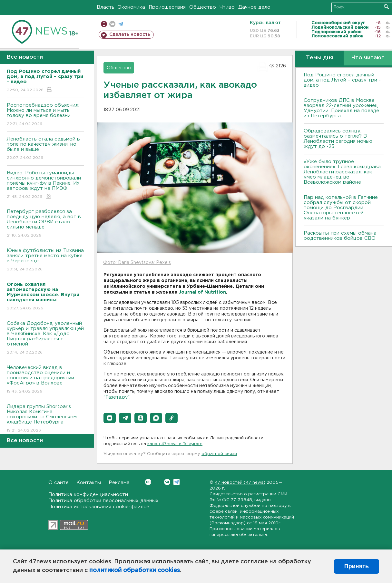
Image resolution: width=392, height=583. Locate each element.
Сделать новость (130, 34)
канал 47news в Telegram (175, 444)
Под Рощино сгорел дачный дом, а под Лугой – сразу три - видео (342, 80)
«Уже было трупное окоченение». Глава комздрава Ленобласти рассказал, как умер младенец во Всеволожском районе (342, 172)
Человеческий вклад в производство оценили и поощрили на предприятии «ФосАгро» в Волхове (45, 380)
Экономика (132, 7)
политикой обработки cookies (135, 570)
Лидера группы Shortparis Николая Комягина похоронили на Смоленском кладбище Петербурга (45, 419)
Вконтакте (148, 482)
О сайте (59, 483)
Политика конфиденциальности (88, 495)
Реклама (119, 483)
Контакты (89, 483)
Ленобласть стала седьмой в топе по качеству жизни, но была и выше (45, 149)
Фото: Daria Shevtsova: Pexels (137, 263)
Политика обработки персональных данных (103, 501)
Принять (357, 566)
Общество (203, 7)
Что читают (368, 58)
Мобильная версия (104, 24)
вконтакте (112, 24)
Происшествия (167, 7)
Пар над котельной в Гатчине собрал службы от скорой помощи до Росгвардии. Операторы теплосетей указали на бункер (341, 208)
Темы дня (320, 58)
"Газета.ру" (117, 397)
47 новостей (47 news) (240, 483)
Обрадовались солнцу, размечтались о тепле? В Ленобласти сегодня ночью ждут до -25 (338, 139)
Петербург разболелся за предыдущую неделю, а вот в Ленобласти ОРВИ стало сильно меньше (45, 224)
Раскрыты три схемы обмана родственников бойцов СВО (340, 236)
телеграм (121, 24)
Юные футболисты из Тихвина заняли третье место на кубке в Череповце (45, 260)
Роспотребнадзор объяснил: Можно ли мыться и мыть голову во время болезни (45, 115)
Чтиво (227, 7)
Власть (106, 7)
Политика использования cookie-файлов (99, 507)
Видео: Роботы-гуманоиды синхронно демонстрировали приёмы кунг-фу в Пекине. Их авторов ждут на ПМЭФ (45, 185)
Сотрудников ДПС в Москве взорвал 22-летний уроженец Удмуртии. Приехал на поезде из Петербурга (341, 108)
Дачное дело (254, 7)
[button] (110, 418)
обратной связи (219, 454)
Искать (386, 7)
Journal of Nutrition (202, 292)
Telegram (176, 482)
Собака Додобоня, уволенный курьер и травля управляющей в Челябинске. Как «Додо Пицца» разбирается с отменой (45, 338)
